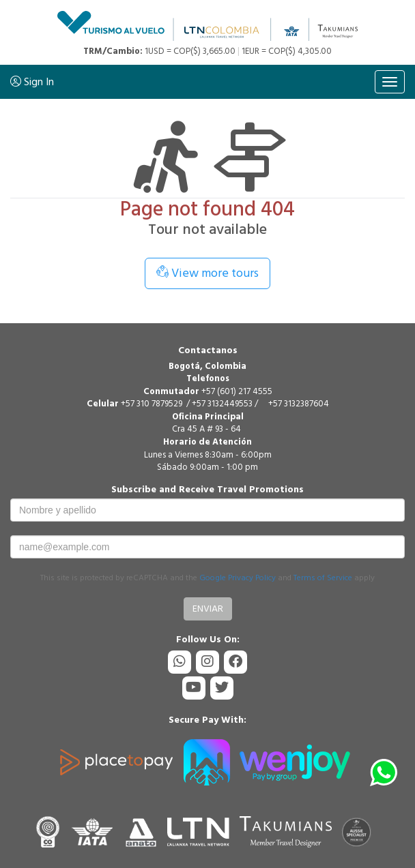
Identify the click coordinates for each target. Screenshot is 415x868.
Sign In (32, 82)
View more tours (207, 273)
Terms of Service (323, 578)
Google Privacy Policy (238, 578)
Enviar (208, 609)
